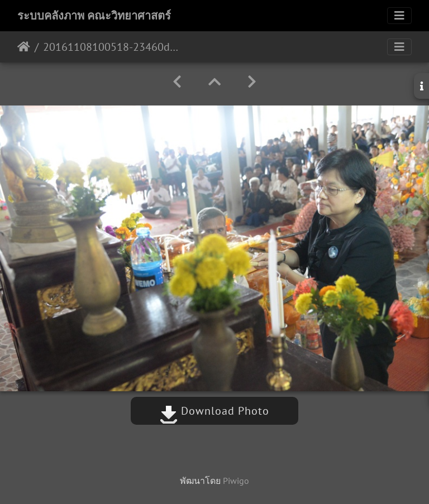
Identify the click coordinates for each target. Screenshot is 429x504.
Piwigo (236, 481)
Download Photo (214, 411)
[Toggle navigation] (399, 16)
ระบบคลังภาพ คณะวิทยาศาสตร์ (94, 16)
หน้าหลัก (24, 47)
